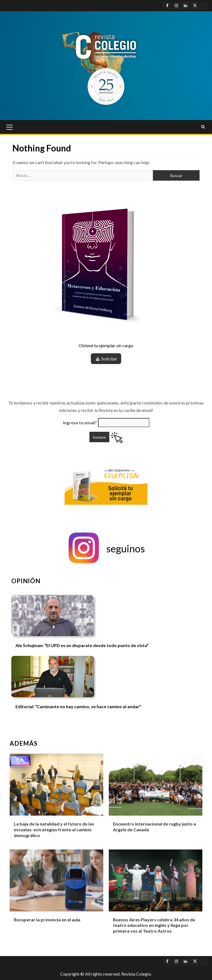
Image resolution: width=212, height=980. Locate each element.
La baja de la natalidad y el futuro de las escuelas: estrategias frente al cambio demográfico (54, 830)
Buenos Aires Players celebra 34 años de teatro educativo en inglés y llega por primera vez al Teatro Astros (154, 925)
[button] (106, 549)
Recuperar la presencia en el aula (47, 920)
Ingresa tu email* (80, 423)
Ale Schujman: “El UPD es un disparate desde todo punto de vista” (82, 645)
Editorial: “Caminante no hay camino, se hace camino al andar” (78, 706)
